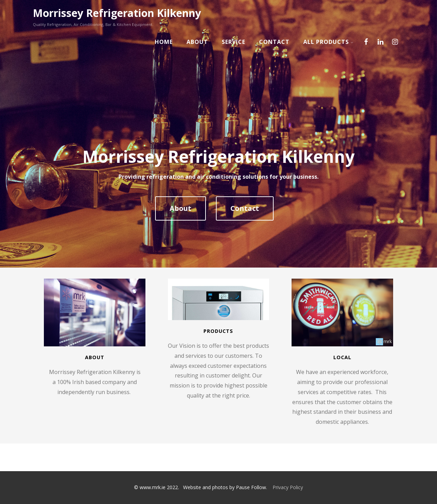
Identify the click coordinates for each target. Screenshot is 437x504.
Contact (274, 42)
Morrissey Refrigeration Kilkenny (117, 13)
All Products (329, 42)
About (197, 42)
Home (164, 42)
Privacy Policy (288, 487)
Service (234, 42)
